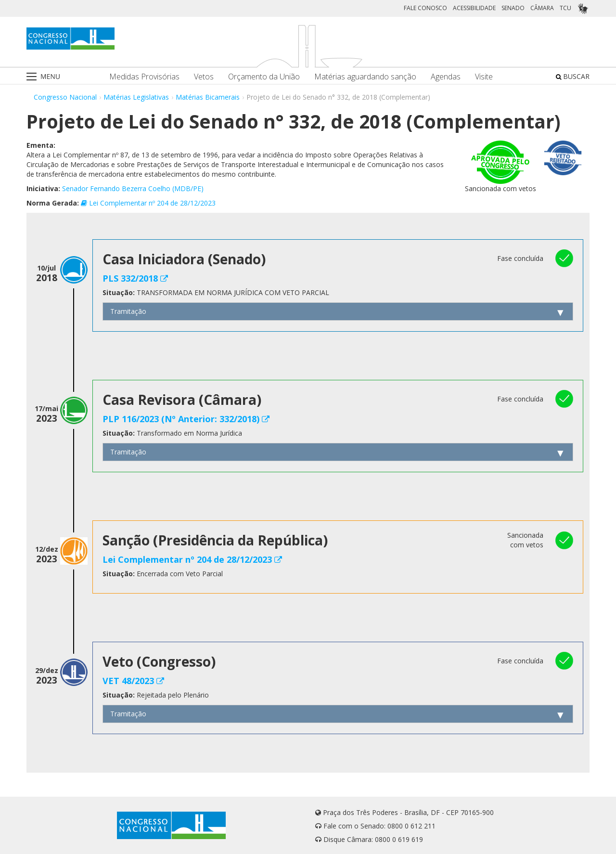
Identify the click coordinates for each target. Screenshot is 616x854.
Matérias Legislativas (136, 97)
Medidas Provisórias (144, 77)
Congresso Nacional (65, 97)
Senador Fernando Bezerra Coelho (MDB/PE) (133, 188)
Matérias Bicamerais (208, 97)
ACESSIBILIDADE (474, 8)
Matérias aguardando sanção (365, 77)
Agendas (446, 77)
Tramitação (128, 311)
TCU (565, 8)
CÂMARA (542, 8)
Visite (484, 77)
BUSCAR (573, 76)
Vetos (204, 77)
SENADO (513, 8)
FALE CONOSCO (425, 8)
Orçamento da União (264, 77)
